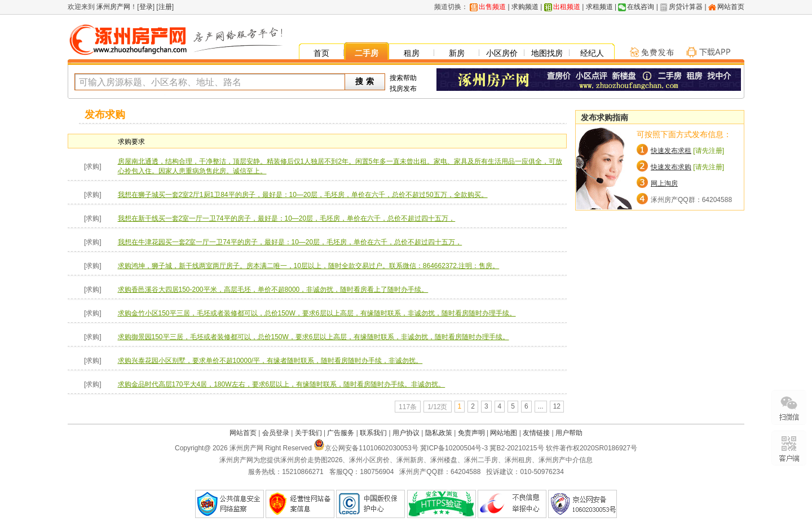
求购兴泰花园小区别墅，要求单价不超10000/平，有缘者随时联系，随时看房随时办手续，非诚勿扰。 (270, 361)
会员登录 (276, 433)
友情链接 (536, 433)
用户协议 (406, 433)
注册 (165, 7)
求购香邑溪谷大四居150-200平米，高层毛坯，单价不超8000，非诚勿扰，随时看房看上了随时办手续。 (273, 289)
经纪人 (592, 53)
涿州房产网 (112, 7)
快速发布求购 (671, 167)
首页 (321, 53)
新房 (457, 53)
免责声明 (471, 433)
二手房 (367, 53)
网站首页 (731, 7)
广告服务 (341, 433)
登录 (146, 7)
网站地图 (504, 433)
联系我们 (373, 433)
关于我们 (308, 433)
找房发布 (403, 89)
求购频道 (525, 7)
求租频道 (599, 7)
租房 (412, 53)
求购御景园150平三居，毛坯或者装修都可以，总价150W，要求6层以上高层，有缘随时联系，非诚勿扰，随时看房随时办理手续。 (314, 337)
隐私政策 (439, 433)
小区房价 (502, 53)
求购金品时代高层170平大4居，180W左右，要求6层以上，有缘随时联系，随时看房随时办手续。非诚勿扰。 (282, 384)
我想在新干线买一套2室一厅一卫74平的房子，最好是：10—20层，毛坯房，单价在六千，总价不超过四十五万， (287, 218)
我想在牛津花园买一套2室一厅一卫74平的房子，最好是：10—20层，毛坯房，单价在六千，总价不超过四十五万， (290, 242)
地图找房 (547, 53)
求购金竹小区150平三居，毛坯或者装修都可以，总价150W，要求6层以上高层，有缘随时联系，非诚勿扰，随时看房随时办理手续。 (317, 313)
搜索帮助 (403, 78)
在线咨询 (641, 7)
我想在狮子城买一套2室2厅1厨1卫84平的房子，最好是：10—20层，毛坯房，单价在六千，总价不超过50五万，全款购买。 (303, 195)
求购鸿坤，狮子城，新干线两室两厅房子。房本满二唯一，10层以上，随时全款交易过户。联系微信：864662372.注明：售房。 (309, 266)
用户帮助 (569, 433)
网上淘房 (664, 183)
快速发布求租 (671, 151)
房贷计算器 (686, 7)
